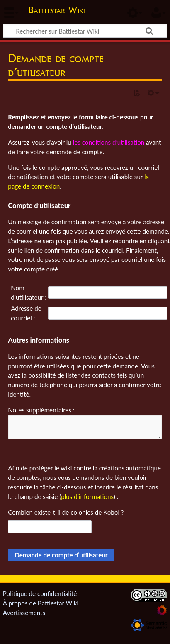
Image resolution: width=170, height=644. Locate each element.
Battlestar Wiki (57, 11)
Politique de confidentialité (40, 593)
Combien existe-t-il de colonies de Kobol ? (66, 512)
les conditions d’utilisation (109, 142)
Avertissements (24, 613)
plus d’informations (87, 496)
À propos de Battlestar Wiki (41, 603)
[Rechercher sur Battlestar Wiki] (85, 31)
